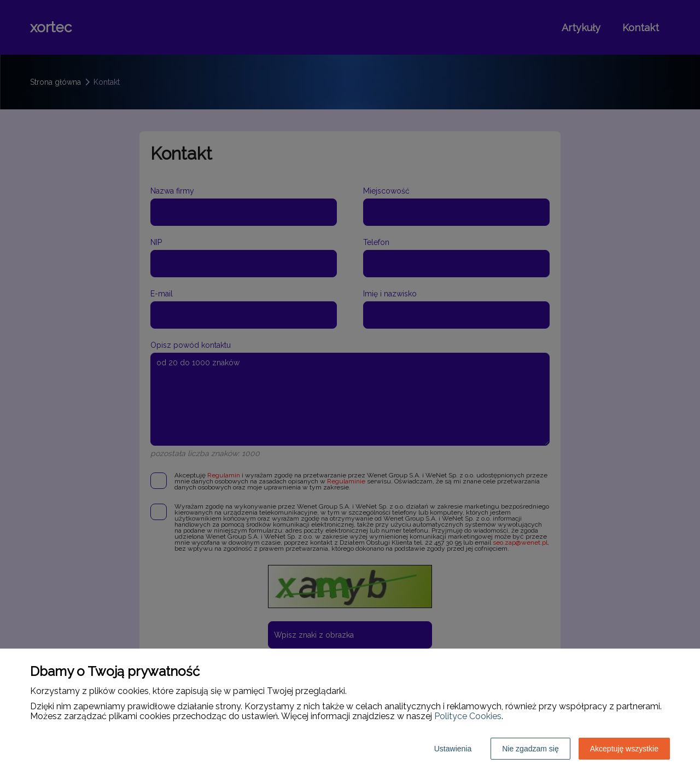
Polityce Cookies (468, 716)
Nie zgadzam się (530, 749)
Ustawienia (453, 749)
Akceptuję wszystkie (624, 749)
